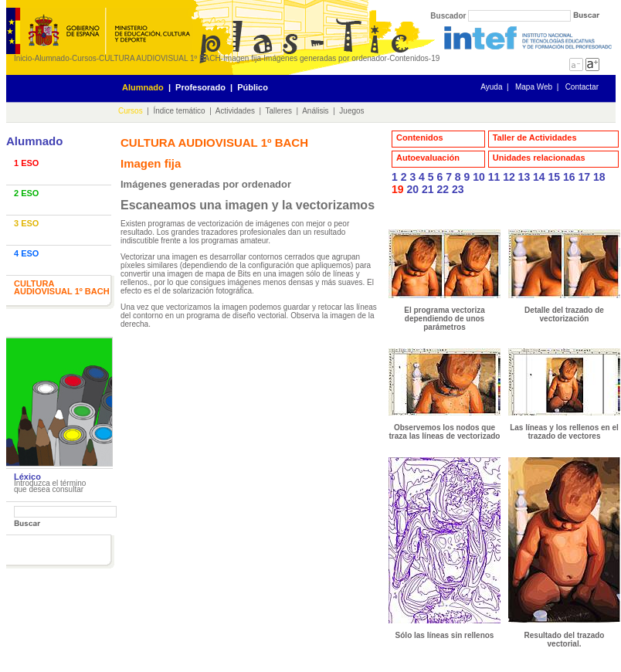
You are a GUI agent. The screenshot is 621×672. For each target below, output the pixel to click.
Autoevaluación (428, 158)
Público (253, 87)
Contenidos (409, 58)
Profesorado (200, 87)
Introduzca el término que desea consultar (50, 486)
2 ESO (26, 193)
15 (555, 177)
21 (428, 189)
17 (584, 177)
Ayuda (491, 87)
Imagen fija (242, 58)
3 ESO (26, 223)
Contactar (582, 87)
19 (435, 58)
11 (494, 177)
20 (412, 189)
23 (458, 189)
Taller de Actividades (535, 137)
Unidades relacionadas (539, 158)
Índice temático (179, 111)
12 (509, 177)
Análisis (315, 111)
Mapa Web (534, 87)
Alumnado (52, 58)
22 (443, 189)
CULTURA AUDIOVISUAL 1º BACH (160, 58)
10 (479, 177)
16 (569, 177)
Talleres (279, 111)
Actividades (235, 111)
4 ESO (26, 253)
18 (599, 177)
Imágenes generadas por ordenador (325, 58)
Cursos (84, 58)
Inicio (23, 58)
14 (539, 177)
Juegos (351, 111)
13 (524, 177)
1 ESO (26, 163)
